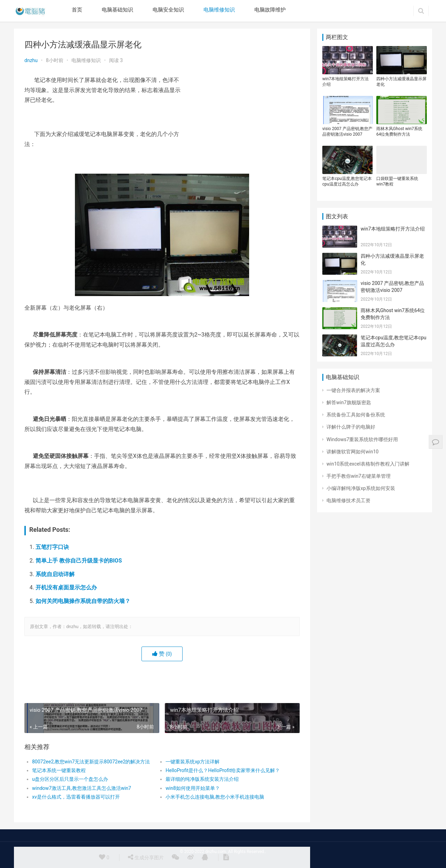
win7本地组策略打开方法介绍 (345, 82)
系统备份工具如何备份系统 (356, 415)
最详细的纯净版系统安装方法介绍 (202, 779)
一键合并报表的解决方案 (353, 390)
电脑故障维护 (270, 10)
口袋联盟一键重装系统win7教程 (397, 181)
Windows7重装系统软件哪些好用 (362, 439)
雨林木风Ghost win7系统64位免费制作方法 (399, 131)
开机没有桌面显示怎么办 (66, 587)
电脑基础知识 (117, 10)
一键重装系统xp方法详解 (193, 762)
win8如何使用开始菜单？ (193, 788)
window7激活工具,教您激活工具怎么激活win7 (82, 788)
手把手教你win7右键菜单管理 (359, 476)
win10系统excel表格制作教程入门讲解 (368, 464)
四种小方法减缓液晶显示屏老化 (401, 82)
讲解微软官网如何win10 (352, 452)
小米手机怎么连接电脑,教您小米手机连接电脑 (215, 797)
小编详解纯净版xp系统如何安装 (361, 488)
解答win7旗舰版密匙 (349, 402)
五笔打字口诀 (52, 547)
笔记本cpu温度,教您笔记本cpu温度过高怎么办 (347, 181)
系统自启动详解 (55, 574)
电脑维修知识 (219, 10)
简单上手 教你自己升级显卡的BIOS (79, 561)
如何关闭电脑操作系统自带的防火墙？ (83, 601)
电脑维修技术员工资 (348, 500)
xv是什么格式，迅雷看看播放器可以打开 (76, 797)
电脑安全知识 (168, 10)
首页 (77, 10)
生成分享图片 (146, 857)
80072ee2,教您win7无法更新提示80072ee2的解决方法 (91, 762)
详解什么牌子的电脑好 (351, 427)
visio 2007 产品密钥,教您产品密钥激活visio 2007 (347, 131)
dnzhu (31, 60)
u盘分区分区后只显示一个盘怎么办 (70, 779)
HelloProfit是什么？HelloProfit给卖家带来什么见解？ (223, 770)
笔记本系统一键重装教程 (59, 770)
